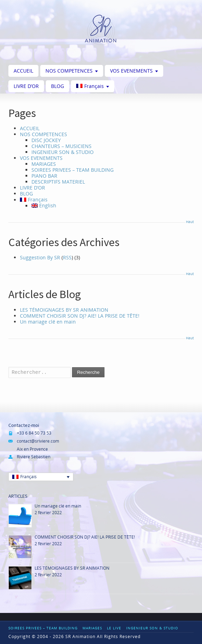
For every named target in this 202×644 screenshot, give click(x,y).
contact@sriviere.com (38, 441)
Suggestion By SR (40, 257)
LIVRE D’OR (26, 86)
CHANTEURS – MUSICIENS (62, 146)
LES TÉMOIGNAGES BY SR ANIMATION (64, 310)
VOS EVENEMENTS (131, 71)
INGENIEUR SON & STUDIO (63, 152)
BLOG (57, 86)
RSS (67, 257)
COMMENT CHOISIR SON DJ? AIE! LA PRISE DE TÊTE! (80, 316)
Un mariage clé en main (48, 322)
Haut (190, 222)
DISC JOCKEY (46, 140)
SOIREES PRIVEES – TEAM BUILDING (73, 170)
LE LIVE (114, 628)
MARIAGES (44, 164)
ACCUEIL (23, 71)
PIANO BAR (44, 176)
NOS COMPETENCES (69, 71)
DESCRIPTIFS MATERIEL (58, 182)
